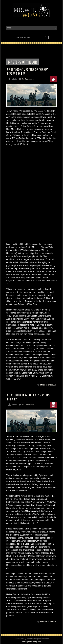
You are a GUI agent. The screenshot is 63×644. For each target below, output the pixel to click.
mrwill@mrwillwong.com (32, 642)
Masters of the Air (48, 385)
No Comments (28, 79)
